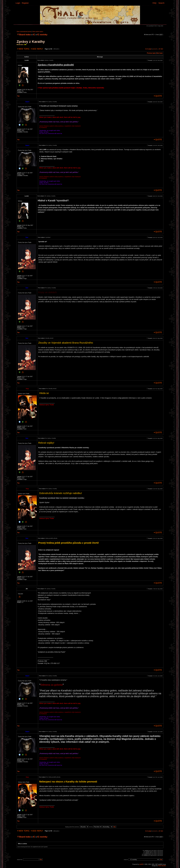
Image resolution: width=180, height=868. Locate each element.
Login (18, 3)
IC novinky (42, 35)
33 (159, 49)
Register (25, 3)
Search (161, 3)
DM (25, 45)
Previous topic (151, 53)
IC (34, 35)
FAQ (154, 3)
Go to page (148, 49)
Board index (25, 35)
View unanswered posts (24, 32)
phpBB (141, 864)
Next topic (160, 53)
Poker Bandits (162, 866)
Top (18, 96)
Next (162, 49)
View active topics (38, 32)
